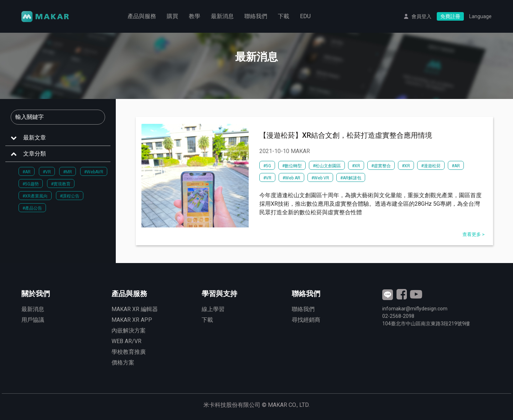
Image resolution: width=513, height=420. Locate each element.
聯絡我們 (256, 16)
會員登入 (421, 16)
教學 (195, 16)
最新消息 (222, 16)
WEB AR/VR (126, 341)
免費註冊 (450, 16)
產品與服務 (142, 16)
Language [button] (480, 16)
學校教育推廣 (129, 352)
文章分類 (35, 154)
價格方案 (123, 363)
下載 (284, 16)
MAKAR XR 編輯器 (135, 309)
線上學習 (213, 309)
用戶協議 (33, 320)
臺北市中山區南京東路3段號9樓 (426, 324)
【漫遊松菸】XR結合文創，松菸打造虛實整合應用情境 (346, 135)
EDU (305, 16)
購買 (172, 16)
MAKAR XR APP (132, 320)
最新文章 (35, 138)
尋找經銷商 (306, 320)
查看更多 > (473, 234)
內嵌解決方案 (129, 330)
